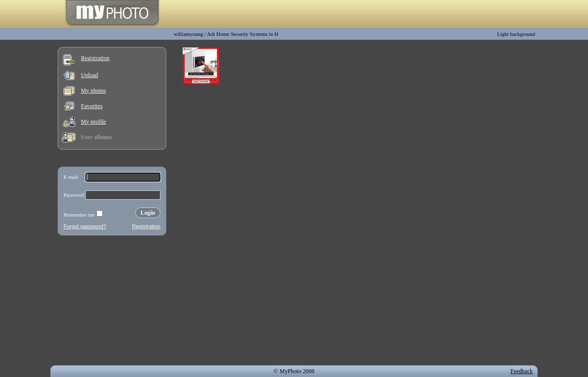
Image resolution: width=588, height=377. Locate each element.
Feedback (522, 371)
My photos (94, 91)
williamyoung (188, 34)
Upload (89, 75)
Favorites (92, 106)
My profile (94, 122)
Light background (516, 34)
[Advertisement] (112, 302)
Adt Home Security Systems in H (243, 34)
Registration (95, 58)
